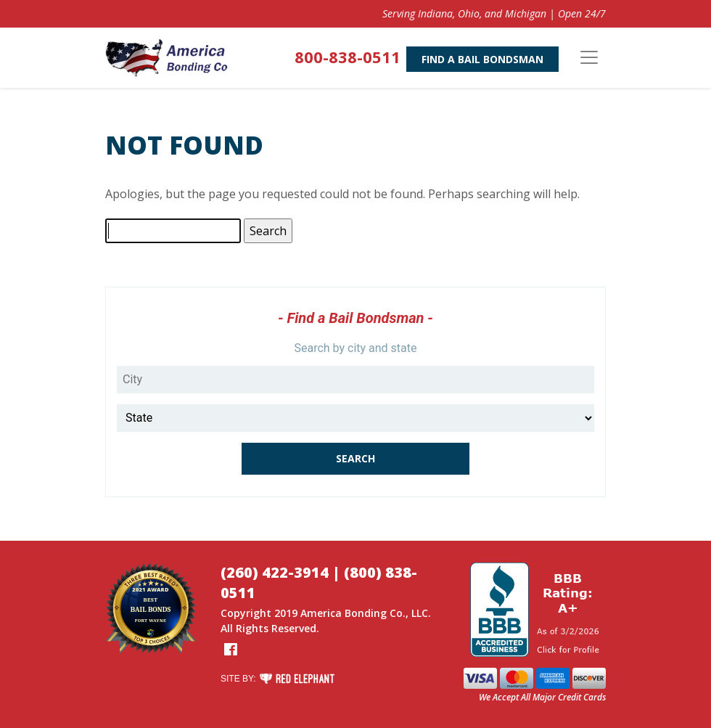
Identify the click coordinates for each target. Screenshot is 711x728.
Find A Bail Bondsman (482, 59)
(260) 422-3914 (275, 572)
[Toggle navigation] (589, 57)
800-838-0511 (348, 57)
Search (355, 458)
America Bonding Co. (353, 613)
